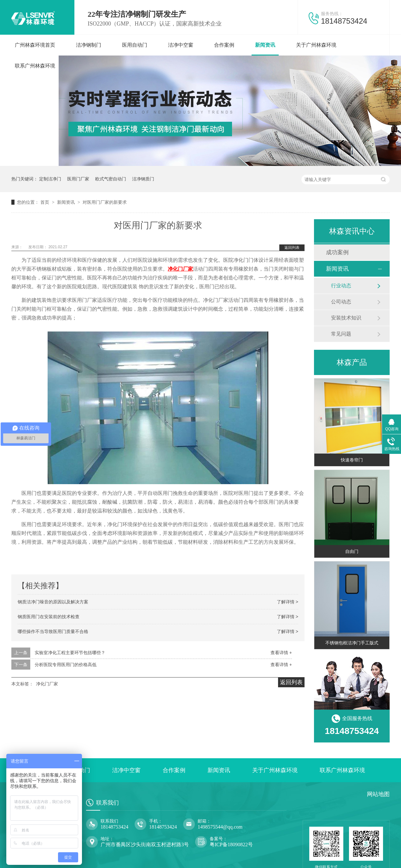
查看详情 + (281, 653)
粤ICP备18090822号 (231, 845)
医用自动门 (135, 45)
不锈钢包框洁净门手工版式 (352, 643)
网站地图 (378, 794)
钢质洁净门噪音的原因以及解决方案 (53, 602)
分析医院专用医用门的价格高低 (66, 665)
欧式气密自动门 (111, 179)
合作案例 (224, 45)
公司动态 (341, 302)
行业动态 (341, 286)
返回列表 (292, 248)
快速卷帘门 (352, 460)
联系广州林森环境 (35, 66)
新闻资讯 (265, 45)
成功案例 (337, 252)
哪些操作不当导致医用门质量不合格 (53, 631)
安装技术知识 (346, 318)
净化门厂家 (47, 684)
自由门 (352, 551)
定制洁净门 (50, 179)
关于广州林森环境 (316, 45)
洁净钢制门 (89, 45)
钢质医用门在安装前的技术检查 (49, 617)
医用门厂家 (78, 179)
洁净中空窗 (181, 45)
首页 (45, 202)
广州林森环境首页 (35, 45)
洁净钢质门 (143, 179)
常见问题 (341, 334)
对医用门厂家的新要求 (105, 202)
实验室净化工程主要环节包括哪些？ (70, 653)
